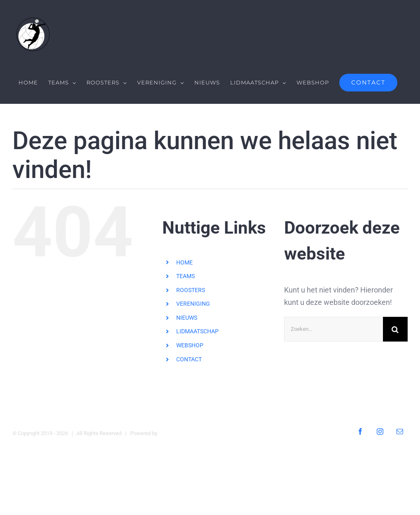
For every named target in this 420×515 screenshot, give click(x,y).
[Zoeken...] (334, 329)
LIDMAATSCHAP (197, 331)
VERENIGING (193, 304)
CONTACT (189, 359)
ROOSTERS (191, 290)
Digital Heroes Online (183, 433)
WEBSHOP (190, 345)
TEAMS (185, 276)
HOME (184, 262)
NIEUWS (187, 318)
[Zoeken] (395, 329)
